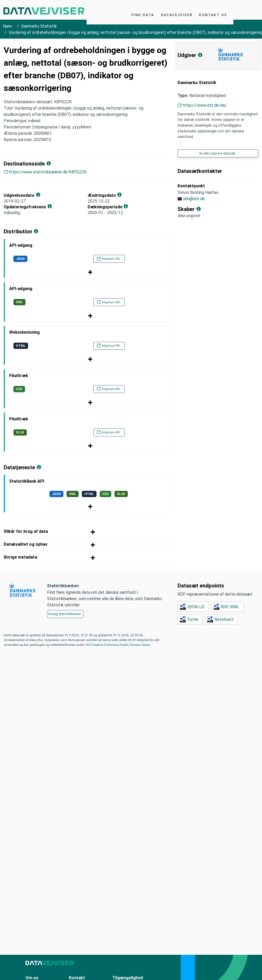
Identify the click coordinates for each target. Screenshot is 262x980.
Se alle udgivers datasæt (217, 153)
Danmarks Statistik (39, 26)
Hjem (7, 26)
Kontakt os (213, 15)
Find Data (143, 15)
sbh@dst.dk (194, 199)
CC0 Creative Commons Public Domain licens (117, 645)
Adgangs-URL (108, 259)
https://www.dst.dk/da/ (205, 105)
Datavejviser (177, 15)
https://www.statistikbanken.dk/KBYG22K (48, 172)
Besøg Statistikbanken (65, 614)
